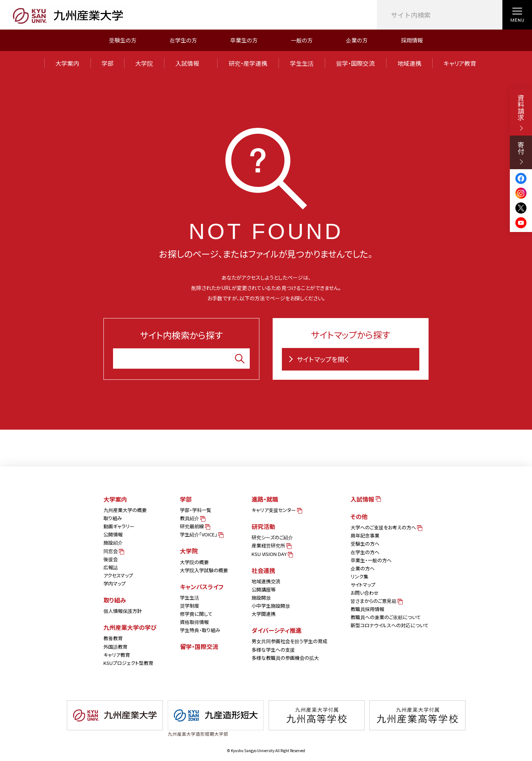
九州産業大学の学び (130, 627)
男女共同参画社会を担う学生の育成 (289, 641)
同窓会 (113, 551)
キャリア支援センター (276, 510)
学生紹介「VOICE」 (201, 534)
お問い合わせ (365, 593)
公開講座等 (264, 589)
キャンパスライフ (202, 587)
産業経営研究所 (271, 545)
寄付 (521, 153)
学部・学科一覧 (196, 510)
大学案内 (67, 63)
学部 (108, 63)
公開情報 (113, 534)
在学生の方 (183, 40)
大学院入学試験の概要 (204, 570)
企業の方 (357, 40)
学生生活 (302, 63)
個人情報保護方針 (123, 611)
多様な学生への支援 (273, 650)
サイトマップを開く (317, 359)
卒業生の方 (244, 40)
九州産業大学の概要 (125, 510)
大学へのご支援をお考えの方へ (386, 527)
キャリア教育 (460, 63)
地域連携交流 (266, 581)
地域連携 (409, 63)
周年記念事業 (365, 535)
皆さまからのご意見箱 (376, 601)
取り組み (113, 518)
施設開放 (261, 598)
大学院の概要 (194, 562)
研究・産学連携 (248, 63)
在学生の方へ (365, 552)
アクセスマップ (118, 575)
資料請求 (521, 112)
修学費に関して (196, 614)
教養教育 (113, 638)
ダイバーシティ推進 (277, 630)
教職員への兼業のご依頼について (386, 617)
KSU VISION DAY (272, 554)
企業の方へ (363, 568)
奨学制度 (190, 606)
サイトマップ (363, 585)
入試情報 (191, 63)
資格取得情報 (194, 622)
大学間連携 (264, 614)
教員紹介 (192, 518)
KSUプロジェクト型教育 (128, 663)
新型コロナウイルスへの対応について (390, 625)
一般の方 (302, 40)
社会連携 (263, 570)
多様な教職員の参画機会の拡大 (285, 658)
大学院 (144, 63)
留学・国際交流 (355, 63)
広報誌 (111, 567)
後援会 (111, 559)
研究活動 (263, 526)
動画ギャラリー (119, 526)
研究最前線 (195, 526)
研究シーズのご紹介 (272, 537)
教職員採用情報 (367, 609)
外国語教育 (115, 647)
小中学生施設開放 (271, 606)
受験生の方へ (365, 544)
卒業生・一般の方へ (371, 560)
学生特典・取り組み (200, 630)
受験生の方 (123, 40)
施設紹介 (113, 542)
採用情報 (412, 40)
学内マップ (115, 583)
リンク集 (359, 576)
